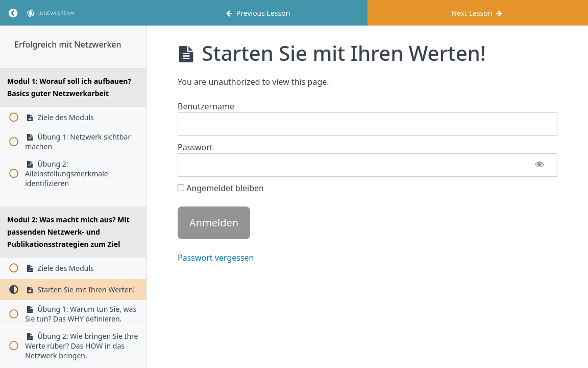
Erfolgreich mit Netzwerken (68, 44)
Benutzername (206, 106)
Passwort (195, 147)
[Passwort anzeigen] (540, 165)
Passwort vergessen (216, 258)
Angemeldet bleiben (221, 188)
